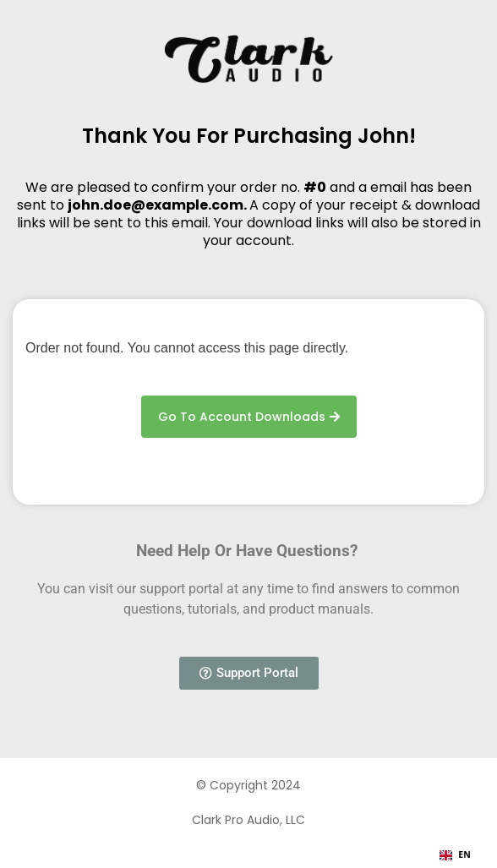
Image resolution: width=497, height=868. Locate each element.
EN (455, 854)
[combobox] (455, 855)
